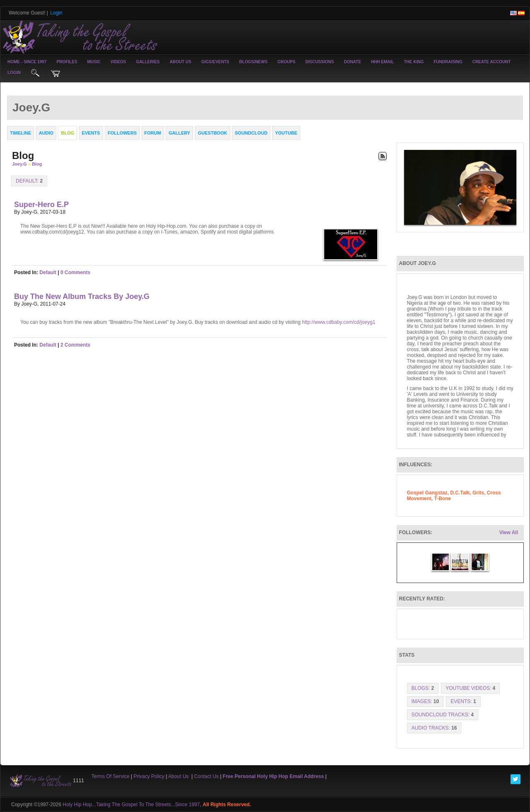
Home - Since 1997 (27, 62)
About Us (181, 62)
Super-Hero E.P (41, 205)
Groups (286, 62)
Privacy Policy (149, 776)
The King (414, 62)
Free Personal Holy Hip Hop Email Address (273, 776)
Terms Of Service (111, 776)
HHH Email (383, 62)
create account (492, 62)
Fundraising (448, 62)
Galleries (148, 62)
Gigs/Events (215, 62)
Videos (118, 62)
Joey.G (19, 164)
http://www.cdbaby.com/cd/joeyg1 (338, 322)
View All (509, 532)
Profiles (67, 62)
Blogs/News (253, 62)
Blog (37, 164)
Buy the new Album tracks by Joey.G (82, 296)
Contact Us (206, 776)
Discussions (319, 62)
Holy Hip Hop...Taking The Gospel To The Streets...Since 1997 (131, 805)
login (14, 73)
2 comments (75, 345)
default (48, 272)
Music (94, 62)
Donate (352, 62)
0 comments (75, 272)
